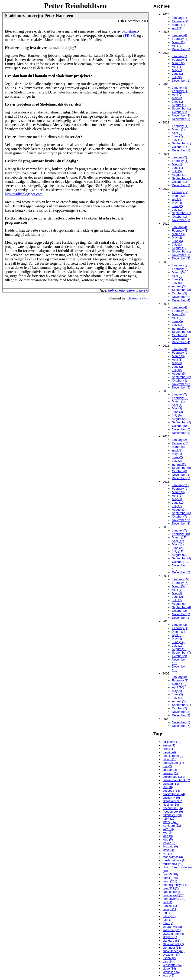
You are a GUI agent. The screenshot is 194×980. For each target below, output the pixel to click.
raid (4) (167, 902)
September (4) (181, 607)
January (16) (180, 579)
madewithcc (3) (173, 857)
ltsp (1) (167, 853)
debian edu (116, 290)
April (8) (177, 360)
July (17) (178, 551)
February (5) (180, 269)
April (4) (177, 405)
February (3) (180, 39)
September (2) (181, 377)
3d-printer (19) (172, 742)
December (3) (181, 433)
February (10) (181, 534)
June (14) (178, 642)
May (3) (177, 98)
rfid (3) (167, 913)
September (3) (181, 290)
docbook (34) (171, 791)
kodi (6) (168, 832)
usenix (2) (169, 958)
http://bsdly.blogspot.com (24, 194)
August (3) (179, 286)
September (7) (181, 653)
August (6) (179, 555)
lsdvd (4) (168, 850)
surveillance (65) (174, 951)
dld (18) (168, 787)
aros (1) (168, 749)
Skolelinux (130, 31)
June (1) (177, 74)
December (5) (181, 387)
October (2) (179, 611)
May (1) (177, 70)
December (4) (181, 258)
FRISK (130, 35)
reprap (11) (170, 909)
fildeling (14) (171, 805)
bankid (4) (169, 752)
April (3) (177, 46)
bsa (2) (167, 766)
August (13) (180, 649)
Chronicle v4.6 (137, 298)
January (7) (179, 394)
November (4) (181, 115)
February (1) (180, 60)
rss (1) (167, 920)
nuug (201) (170, 881)
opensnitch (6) (172, 892)
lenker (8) (169, 843)
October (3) (179, 380)
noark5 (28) (170, 874)
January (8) (179, 677)
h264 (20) (169, 819)
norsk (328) (170, 878)
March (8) (178, 447)
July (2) (177, 77)
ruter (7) (168, 923)
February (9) (180, 489)
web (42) (168, 975)
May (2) (177, 238)
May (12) (178, 544)
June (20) (178, 548)
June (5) (177, 241)
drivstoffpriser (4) (174, 794)
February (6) (180, 398)
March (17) (179, 537)
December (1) (181, 49)
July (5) (177, 283)
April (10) (178, 687)
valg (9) (168, 962)
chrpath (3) (170, 770)
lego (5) (168, 839)
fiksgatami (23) (172, 801)
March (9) (178, 492)
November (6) (181, 429)
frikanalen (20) (172, 815)
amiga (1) (169, 745)
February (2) (180, 21)
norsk (143, 290)
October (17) (180, 562)
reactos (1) (170, 906)
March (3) (178, 129)
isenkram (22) (172, 826)
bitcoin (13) (170, 759)
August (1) (179, 105)
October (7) (179, 517)
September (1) (181, 108)
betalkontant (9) (173, 756)
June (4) (177, 412)
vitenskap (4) (171, 972)
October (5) (179, 293)
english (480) (171, 798)
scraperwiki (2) (172, 927)
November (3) (181, 339)
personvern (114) (174, 899)
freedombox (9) (173, 812)
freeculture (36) (173, 808)
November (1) (181, 220)
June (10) (178, 503)
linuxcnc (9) (170, 846)
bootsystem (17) (173, 763)
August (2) (179, 419)
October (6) (179, 471)
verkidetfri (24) (172, 965)
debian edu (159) (174, 777)
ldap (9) (168, 836)
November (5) (181, 722)
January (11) (180, 485)
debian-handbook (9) (176, 780)
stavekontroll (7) (173, 944)
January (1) (179, 18)
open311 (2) (171, 888)
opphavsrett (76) (173, 895)
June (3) (177, 694)
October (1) (179, 112)
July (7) (177, 506)
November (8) (181, 384)
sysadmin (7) (171, 955)
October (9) (179, 426)
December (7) (181, 572)
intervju (132, 290)
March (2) (178, 42)
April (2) (177, 95)
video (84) (169, 968)
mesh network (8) (174, 860)
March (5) (178, 272)
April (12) (178, 541)
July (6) (177, 415)
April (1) (177, 28)
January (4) (179, 35)
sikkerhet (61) (172, 930)
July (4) (177, 698)
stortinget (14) (172, 948)
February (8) (180, 680)
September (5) (181, 468)
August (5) (179, 374)
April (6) (177, 496)
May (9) (177, 499)
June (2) (177, 136)
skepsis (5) (170, 937)
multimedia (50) (173, 864)
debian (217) (171, 773)
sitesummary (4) (173, 934)
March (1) (178, 25)
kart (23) (168, 829)
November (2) (181, 297)
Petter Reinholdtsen (75, 6)
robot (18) (169, 916)
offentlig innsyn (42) (176, 885)
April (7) (177, 450)
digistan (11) (171, 784)
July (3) (177, 171)
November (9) (181, 520)
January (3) (179, 88)
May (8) (177, 363)
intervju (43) (171, 822)
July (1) (177, 140)
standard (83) (171, 941)
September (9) (181, 558)
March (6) (178, 586)
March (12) (179, 684)
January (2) (179, 157)
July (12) (178, 646)
